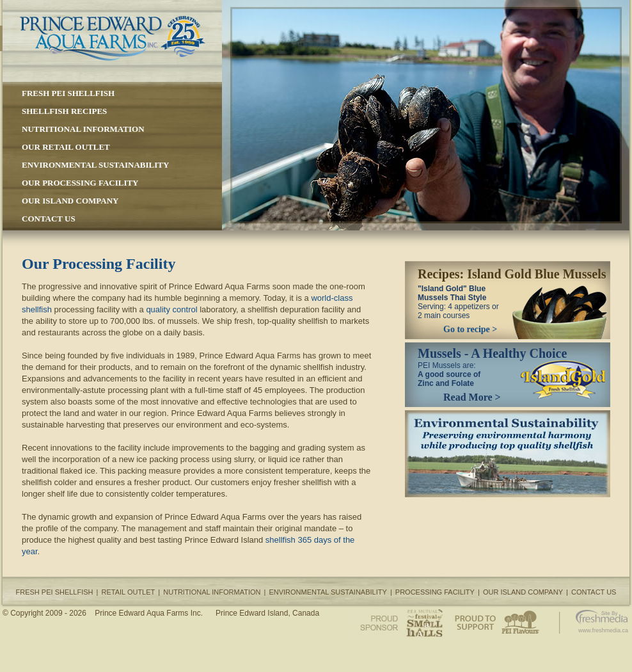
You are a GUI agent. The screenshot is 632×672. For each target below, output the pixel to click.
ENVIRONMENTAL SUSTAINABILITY (95, 165)
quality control (171, 309)
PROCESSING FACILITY (435, 592)
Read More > (472, 397)
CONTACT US (49, 219)
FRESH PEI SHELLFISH (68, 93)
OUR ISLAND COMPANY (70, 201)
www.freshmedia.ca (603, 630)
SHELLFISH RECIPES (64, 111)
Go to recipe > (470, 329)
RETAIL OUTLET (129, 592)
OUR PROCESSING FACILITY (80, 183)
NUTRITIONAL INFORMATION (83, 129)
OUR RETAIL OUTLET (66, 147)
